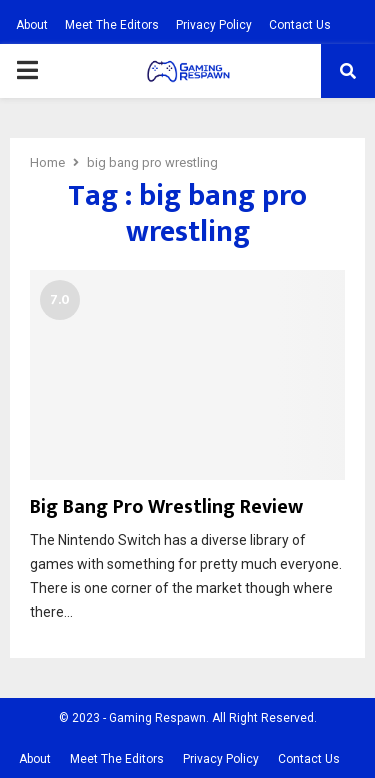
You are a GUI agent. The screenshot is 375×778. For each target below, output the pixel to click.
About (32, 25)
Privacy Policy (214, 25)
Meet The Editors (112, 25)
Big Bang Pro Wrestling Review (166, 507)
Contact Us (300, 25)
